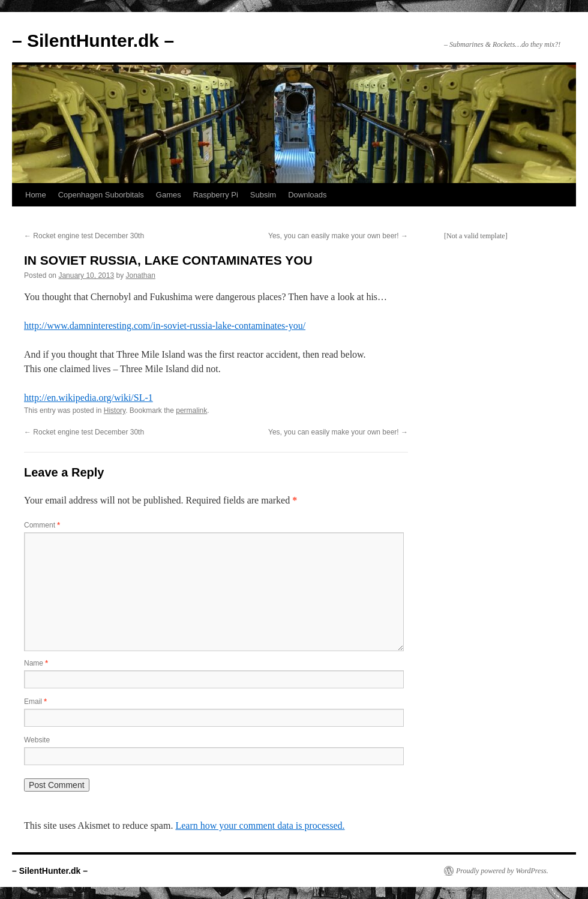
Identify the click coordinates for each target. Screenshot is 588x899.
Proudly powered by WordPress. (502, 871)
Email (35, 702)
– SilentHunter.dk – (93, 41)
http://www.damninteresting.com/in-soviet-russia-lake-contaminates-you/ (165, 326)
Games (169, 195)
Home (36, 195)
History (115, 410)
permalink (191, 410)
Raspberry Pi (216, 195)
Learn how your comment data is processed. (260, 825)
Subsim (263, 195)
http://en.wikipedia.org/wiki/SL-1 (88, 398)
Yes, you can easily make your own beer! (338, 236)
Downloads (307, 195)
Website (37, 740)
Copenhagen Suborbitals (101, 195)
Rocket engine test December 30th (84, 236)
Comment (42, 525)
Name (36, 663)
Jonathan (141, 275)
